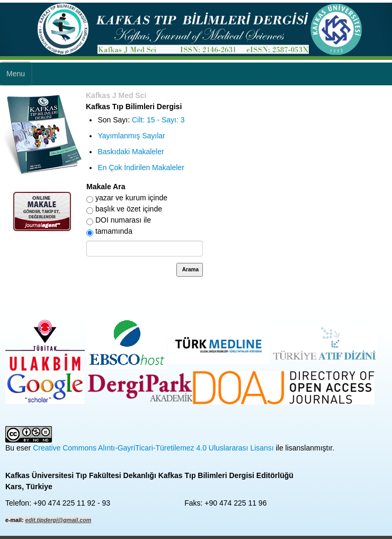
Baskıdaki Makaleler (131, 152)
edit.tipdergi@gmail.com (59, 520)
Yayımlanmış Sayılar (131, 136)
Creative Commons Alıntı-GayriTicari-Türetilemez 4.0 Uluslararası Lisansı (153, 448)
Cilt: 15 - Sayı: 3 (158, 120)
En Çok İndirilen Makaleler (141, 167)
